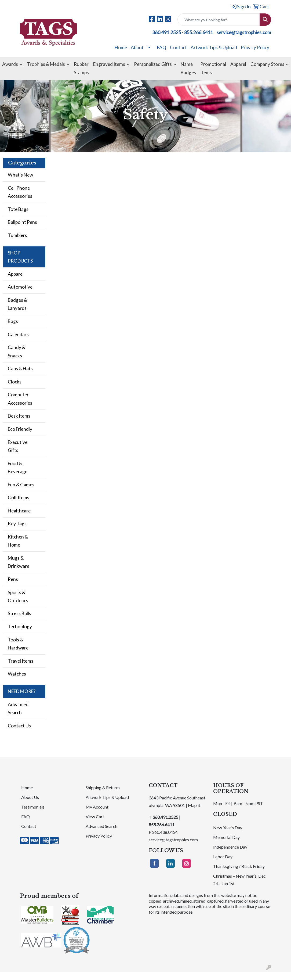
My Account (97, 807)
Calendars (18, 334)
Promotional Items (213, 68)
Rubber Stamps (81, 68)
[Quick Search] (219, 20)
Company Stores (267, 64)
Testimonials (33, 807)
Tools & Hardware (18, 644)
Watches (17, 674)
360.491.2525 (167, 32)
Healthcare (19, 511)
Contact (178, 47)
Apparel (238, 64)
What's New (20, 175)
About (137, 47)
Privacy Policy (255, 47)
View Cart (95, 816)
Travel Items (21, 661)
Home (121, 47)
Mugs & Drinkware (19, 562)
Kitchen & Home (18, 541)
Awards (10, 64)
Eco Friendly (20, 429)
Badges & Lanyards (17, 304)
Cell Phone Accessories (20, 192)
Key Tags (17, 524)
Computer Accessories (20, 399)
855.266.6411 (199, 32)
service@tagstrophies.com (244, 32)
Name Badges (188, 68)
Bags (13, 321)
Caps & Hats (20, 369)
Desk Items (19, 416)
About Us (30, 797)
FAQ (162, 47)
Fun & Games (21, 485)
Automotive (20, 287)
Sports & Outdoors (18, 596)
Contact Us (19, 726)
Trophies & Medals (46, 64)
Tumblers (17, 235)
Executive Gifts (18, 446)
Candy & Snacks (17, 351)
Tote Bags (18, 209)
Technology (20, 627)
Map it (194, 805)
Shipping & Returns (103, 787)
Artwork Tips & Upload (214, 47)
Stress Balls (19, 613)
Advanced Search (18, 708)
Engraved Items (109, 64)
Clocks (15, 382)
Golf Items (19, 498)
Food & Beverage (18, 467)
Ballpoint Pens (22, 222)
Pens (13, 579)
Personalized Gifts (153, 64)
